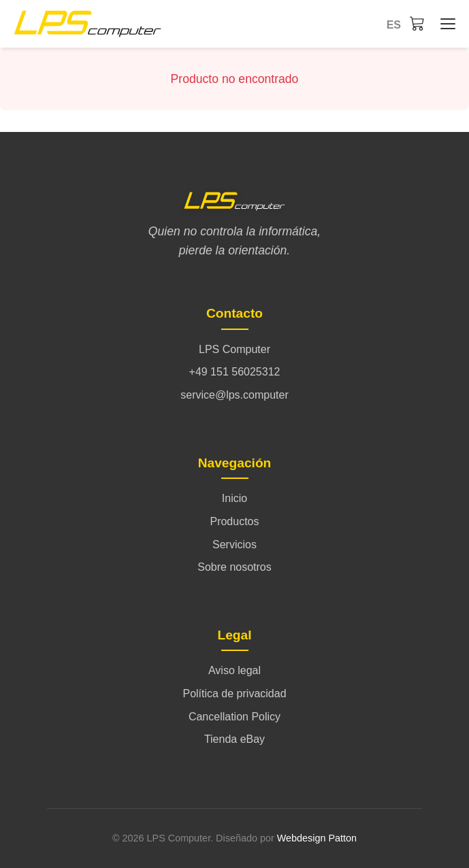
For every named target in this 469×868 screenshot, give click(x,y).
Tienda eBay (234, 739)
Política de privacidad (234, 694)
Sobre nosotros (234, 567)
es (394, 25)
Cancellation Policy (234, 717)
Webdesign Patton (317, 838)
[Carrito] (417, 23)
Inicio (234, 498)
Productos (234, 521)
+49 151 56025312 (235, 372)
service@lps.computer (234, 395)
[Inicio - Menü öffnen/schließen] (444, 24)
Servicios (234, 545)
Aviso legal (234, 670)
